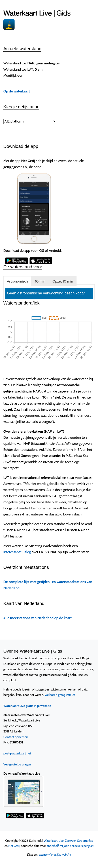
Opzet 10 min (63, 281)
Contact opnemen (16, 737)
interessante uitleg (17, 552)
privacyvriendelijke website (55, 855)
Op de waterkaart (17, 91)
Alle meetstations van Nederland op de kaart (37, 618)
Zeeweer (70, 841)
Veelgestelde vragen (17, 764)
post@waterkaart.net (17, 753)
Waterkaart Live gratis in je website (27, 706)
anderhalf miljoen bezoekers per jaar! (70, 846)
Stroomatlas (85, 841)
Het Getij (14, 846)
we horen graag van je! (60, 695)
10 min (40, 281)
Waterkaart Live (54, 841)
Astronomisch (17, 281)
